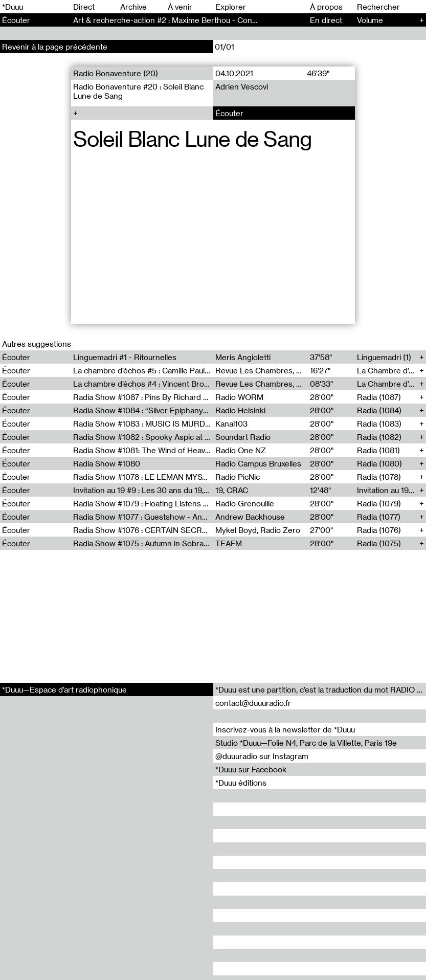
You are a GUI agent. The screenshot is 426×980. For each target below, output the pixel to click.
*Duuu (13, 7)
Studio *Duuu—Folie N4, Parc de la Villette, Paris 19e (306, 743)
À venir (180, 7)
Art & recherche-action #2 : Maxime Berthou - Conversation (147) (188, 20)
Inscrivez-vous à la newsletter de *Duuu (285, 729)
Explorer (231, 7)
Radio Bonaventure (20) (116, 73)
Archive (133, 7)
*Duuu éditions (241, 783)
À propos (326, 7)
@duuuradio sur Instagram (262, 756)
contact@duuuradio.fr (253, 703)
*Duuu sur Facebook (251, 769)
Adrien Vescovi (241, 86)
